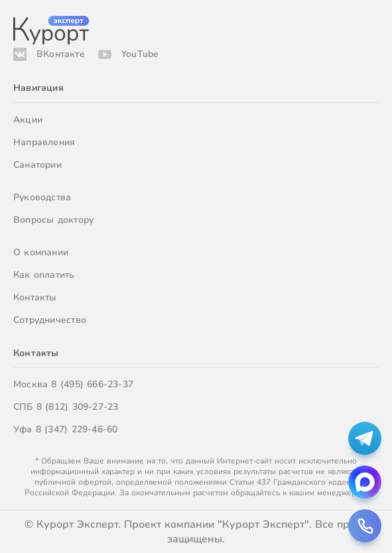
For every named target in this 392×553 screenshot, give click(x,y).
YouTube (140, 54)
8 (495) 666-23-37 (92, 384)
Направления (44, 142)
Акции (28, 120)
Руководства (42, 197)
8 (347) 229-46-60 (77, 429)
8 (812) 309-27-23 (78, 407)
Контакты (35, 297)
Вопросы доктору (53, 220)
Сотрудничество (50, 320)
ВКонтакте (61, 54)
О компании (41, 252)
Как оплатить (44, 275)
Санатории (37, 165)
